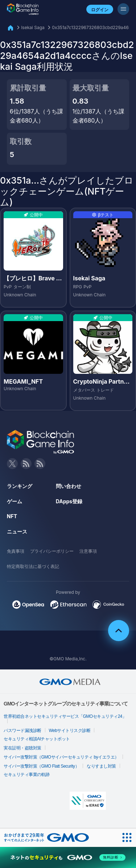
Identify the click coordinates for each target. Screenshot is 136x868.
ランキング (20, 486)
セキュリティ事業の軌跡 (27, 775)
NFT (12, 516)
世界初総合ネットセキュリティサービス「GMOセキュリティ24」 (65, 716)
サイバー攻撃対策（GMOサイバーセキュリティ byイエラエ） (61, 757)
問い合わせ (69, 486)
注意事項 (88, 551)
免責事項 (16, 551)
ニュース (17, 531)
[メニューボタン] (123, 9)
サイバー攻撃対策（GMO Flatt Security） (41, 766)
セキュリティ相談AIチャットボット (37, 739)
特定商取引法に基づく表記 (33, 566)
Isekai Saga (33, 27)
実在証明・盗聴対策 (22, 748)
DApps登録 (69, 501)
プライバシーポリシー (52, 551)
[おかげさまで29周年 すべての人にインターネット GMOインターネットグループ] (46, 837)
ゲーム (15, 501)
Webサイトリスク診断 (70, 731)
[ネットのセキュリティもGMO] (68, 857)
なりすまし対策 (101, 766)
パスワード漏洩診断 (22, 731)
